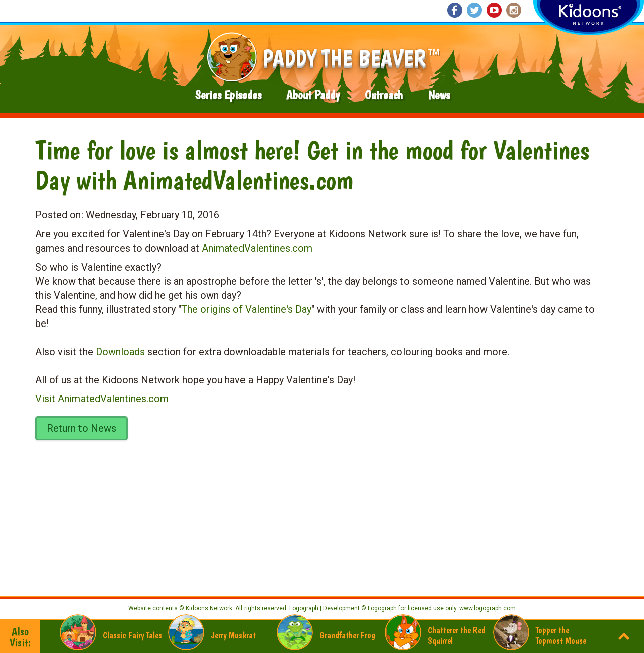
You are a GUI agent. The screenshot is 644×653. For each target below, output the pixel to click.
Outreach (384, 95)
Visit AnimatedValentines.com (102, 399)
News (439, 95)
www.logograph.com (487, 608)
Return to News (82, 428)
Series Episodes (228, 95)
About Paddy (313, 95)
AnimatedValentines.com (257, 248)
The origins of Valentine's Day (246, 309)
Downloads (120, 352)
